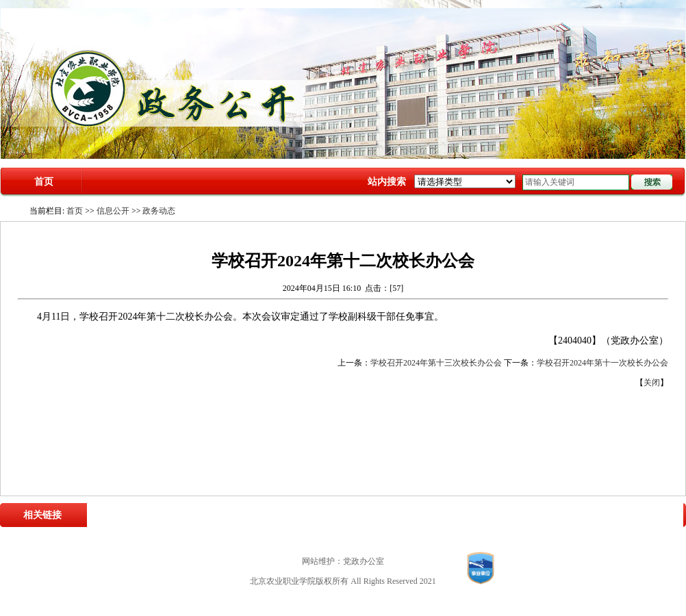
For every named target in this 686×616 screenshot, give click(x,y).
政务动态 (159, 211)
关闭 (652, 383)
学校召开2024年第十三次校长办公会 (436, 363)
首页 (44, 182)
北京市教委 (380, 515)
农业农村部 (231, 515)
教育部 (270, 515)
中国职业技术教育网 (523, 515)
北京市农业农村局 (321, 515)
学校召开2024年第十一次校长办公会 (602, 363)
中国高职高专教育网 (443, 515)
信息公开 (113, 211)
